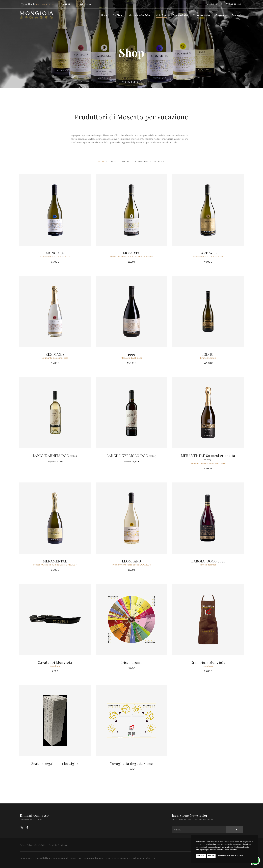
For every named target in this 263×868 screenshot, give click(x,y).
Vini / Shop (161, 15)
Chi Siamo (118, 15)
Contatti (236, 15)
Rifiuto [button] (211, 856)
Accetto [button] (201, 856)
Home (104, 15)
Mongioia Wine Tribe (139, 15)
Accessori (160, 161)
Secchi (126, 161)
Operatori (221, 15)
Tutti (101, 161)
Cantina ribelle (180, 15)
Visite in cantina (202, 15)
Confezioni (142, 161)
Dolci (113, 161)
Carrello (234, 4)
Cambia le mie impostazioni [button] (230, 856)
